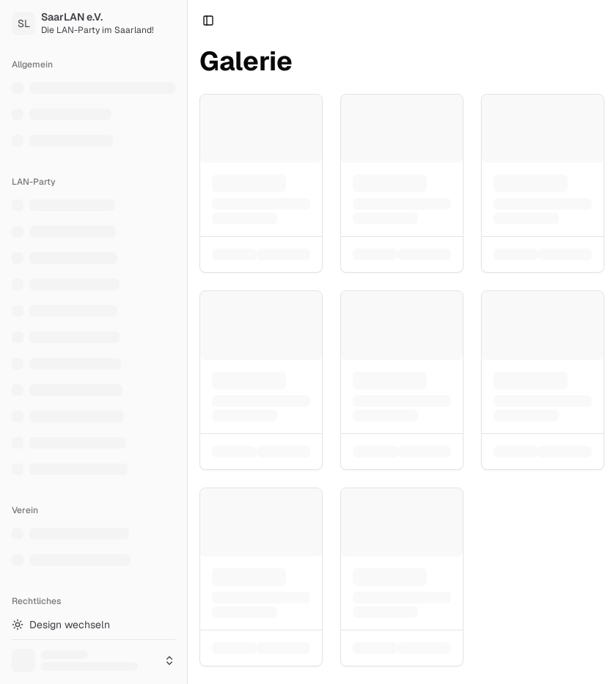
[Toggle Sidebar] (187, 342)
